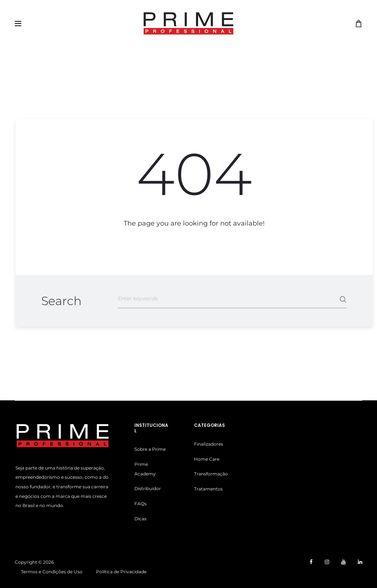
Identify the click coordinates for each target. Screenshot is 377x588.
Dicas (140, 519)
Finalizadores (209, 444)
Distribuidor (148, 488)
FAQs (140, 504)
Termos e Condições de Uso (52, 572)
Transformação (211, 474)
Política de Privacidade (121, 572)
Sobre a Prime (150, 449)
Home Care (207, 459)
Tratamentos (208, 489)
